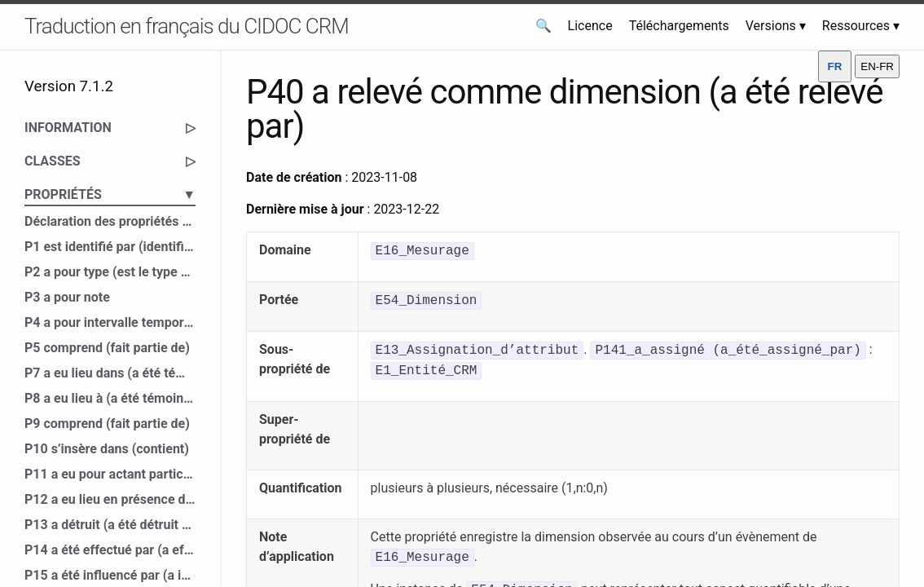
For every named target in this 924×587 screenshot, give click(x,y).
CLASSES (110, 161)
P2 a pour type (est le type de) (110, 272)
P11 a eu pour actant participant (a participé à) (110, 474)
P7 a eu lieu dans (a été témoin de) (110, 373)
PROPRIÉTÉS (110, 195)
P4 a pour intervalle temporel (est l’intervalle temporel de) (110, 322)
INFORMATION (110, 128)
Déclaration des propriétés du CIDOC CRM (110, 221)
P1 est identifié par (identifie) (110, 247)
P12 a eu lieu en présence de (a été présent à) (110, 499)
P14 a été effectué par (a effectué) (110, 550)
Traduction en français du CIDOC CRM (187, 26)
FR (835, 66)
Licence (590, 26)
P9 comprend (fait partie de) (107, 424)
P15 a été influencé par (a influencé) (110, 575)
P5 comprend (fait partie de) (107, 348)
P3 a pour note (67, 297)
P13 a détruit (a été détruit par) (110, 525)
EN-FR (877, 66)
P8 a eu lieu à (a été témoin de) (110, 398)
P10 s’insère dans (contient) (107, 449)
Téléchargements (679, 26)
